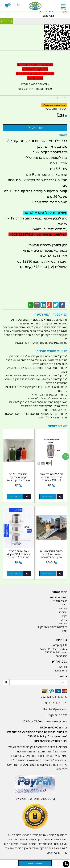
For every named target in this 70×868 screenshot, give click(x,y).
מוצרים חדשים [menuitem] (60, 601)
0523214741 (53, 652)
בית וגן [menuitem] (64, 620)
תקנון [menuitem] (65, 616)
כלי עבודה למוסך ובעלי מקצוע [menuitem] (52, 627)
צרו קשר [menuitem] (63, 608)
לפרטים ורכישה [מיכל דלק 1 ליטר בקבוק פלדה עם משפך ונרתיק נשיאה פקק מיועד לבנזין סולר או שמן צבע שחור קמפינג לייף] (15, 497)
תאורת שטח (60, 844)
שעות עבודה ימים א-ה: (45, 721)
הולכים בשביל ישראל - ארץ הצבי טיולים (35, 799)
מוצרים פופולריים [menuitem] (59, 597)
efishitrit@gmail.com (55, 709)
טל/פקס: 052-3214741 (54, 697)
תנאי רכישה (61, 656)
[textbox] (35, 71)
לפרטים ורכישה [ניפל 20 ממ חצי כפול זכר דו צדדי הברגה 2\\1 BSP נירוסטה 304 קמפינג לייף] (48, 497)
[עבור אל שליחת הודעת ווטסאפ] (66, 457)
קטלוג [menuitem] (64, 631)
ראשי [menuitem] (65, 605)
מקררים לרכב (45, 844)
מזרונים (33, 844)
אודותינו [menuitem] (63, 612)
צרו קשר (63, 667)
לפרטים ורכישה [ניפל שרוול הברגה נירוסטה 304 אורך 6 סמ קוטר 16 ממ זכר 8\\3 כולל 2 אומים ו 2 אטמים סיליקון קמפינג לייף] (15, 574)
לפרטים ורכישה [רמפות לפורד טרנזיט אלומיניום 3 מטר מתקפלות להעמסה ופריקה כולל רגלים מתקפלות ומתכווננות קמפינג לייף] (48, 574)
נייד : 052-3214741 (56, 703)
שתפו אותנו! (61, 670)
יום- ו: (37, 734)
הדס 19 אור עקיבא (58, 715)
